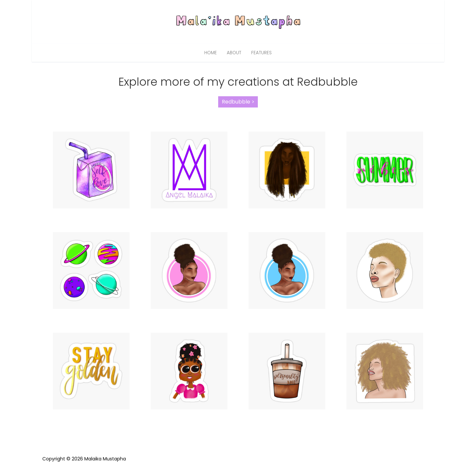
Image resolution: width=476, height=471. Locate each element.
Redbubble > (238, 102)
